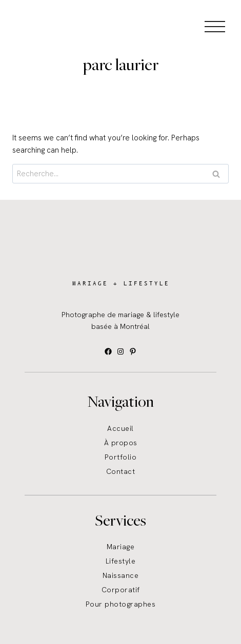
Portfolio (121, 457)
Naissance (121, 575)
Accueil (120, 428)
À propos (121, 443)
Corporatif (121, 590)
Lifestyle (121, 561)
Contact (121, 471)
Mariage (121, 547)
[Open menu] (215, 26)
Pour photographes (121, 604)
